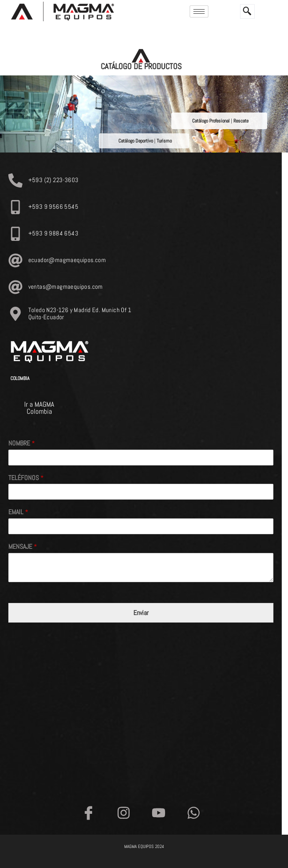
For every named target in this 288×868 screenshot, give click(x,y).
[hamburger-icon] (199, 11)
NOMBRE (22, 443)
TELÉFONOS (26, 478)
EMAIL (18, 512)
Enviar (141, 613)
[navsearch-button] (247, 11)
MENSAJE (23, 547)
